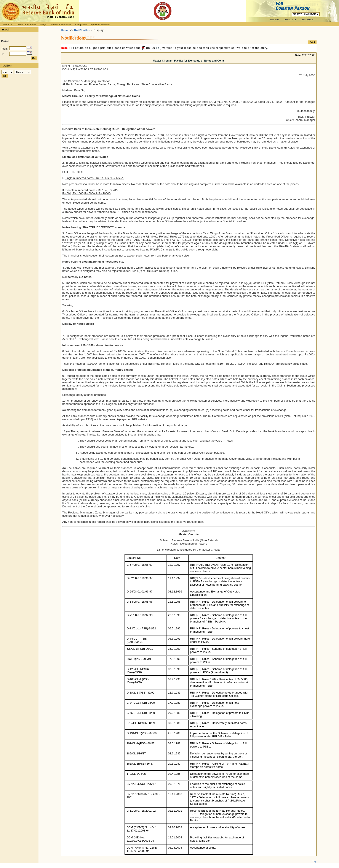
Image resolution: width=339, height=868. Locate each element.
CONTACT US (290, 20)
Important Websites (100, 24)
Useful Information (26, 24)
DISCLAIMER (307, 20)
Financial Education (61, 24)
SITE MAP (274, 20)
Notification (82, 30)
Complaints (81, 24)
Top (314, 858)
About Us (7, 24)
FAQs (43, 24)
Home (65, 30)
